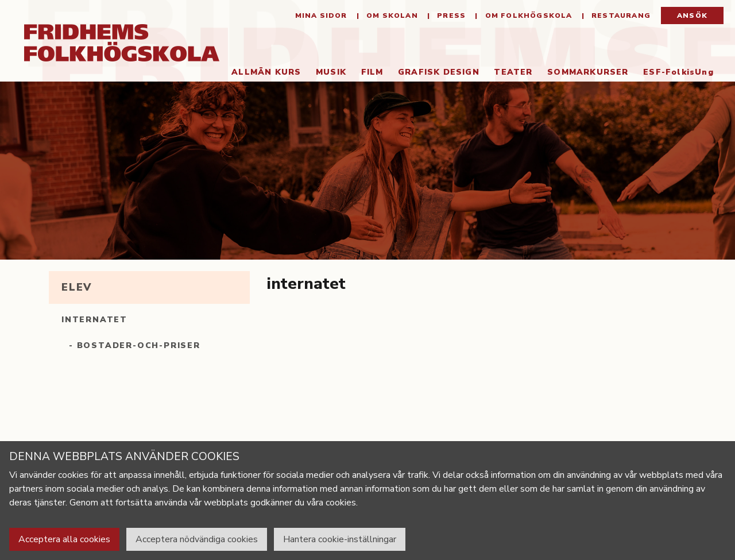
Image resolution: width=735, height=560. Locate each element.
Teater (510, 74)
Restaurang (620, 17)
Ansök (692, 17)
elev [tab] (77, 289)
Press (450, 17)
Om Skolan (391, 17)
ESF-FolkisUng (675, 74)
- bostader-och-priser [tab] (135, 347)
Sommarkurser (584, 74)
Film (368, 74)
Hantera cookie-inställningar (340, 539)
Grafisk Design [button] (435, 74)
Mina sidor (321, 17)
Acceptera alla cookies (64, 539)
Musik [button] (327, 74)
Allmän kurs (263, 74)
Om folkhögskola (527, 17)
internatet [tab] (94, 321)
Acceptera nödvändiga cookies (197, 539)
